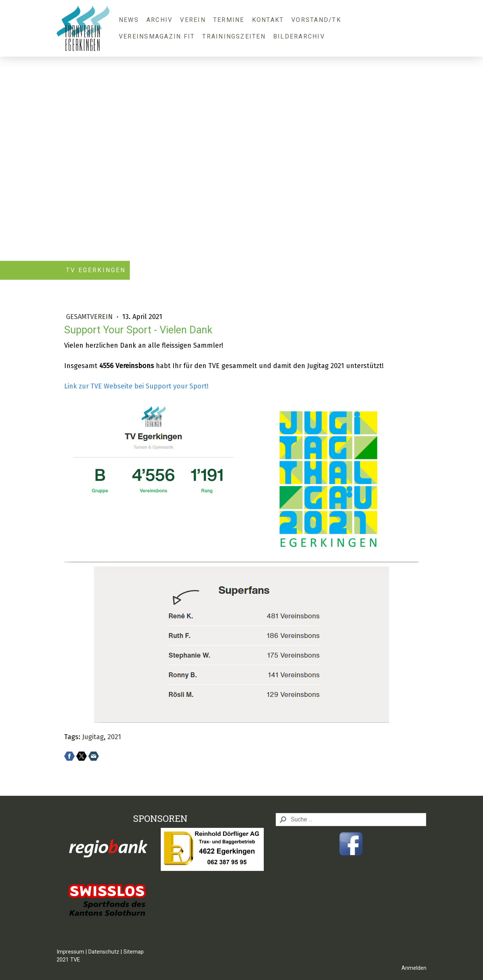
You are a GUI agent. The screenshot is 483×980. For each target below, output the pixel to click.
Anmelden (414, 968)
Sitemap (134, 952)
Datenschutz (104, 952)
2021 (114, 737)
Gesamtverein (90, 317)
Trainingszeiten (234, 36)
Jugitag (93, 737)
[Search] (351, 820)
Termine (229, 20)
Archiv (159, 20)
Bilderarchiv (299, 36)
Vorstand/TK (316, 20)
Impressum (70, 952)
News (129, 20)
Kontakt (268, 20)
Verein (193, 20)
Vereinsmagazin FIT (157, 36)
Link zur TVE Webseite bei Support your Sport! (136, 386)
